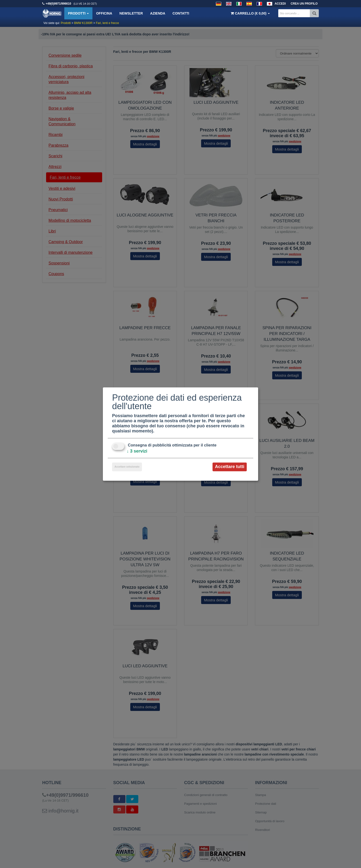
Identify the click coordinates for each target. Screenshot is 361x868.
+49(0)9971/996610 (58, 4)
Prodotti (78, 13)
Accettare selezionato (127, 467)
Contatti (181, 13)
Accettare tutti (230, 467)
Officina (104, 13)
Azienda (158, 13)
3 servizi (137, 451)
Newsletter (131, 13)
